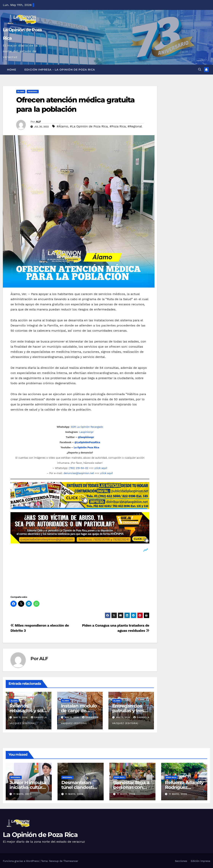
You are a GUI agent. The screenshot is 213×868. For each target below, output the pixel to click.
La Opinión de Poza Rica (40, 835)
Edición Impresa (200, 861)
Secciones (181, 861)
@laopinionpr (86, 437)
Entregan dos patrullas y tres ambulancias (128, 711)
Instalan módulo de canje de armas (79, 711)
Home (12, 70)
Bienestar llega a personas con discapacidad (131, 787)
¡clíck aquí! (101, 468)
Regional (33, 91)
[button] (200, 70)
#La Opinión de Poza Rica (89, 126)
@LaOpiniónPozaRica (87, 442)
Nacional (16, 777)
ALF (38, 122)
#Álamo (62, 126)
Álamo (21, 91)
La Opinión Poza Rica (86, 447)
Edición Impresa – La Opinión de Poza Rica (60, 70)
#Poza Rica (118, 126)
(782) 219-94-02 (79, 468)
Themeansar (71, 861)
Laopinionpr (87, 432)
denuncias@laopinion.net (79, 473)
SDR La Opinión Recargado (87, 427)
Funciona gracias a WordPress (21, 861)
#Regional (135, 126)
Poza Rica (119, 777)
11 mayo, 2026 (22, 794)
